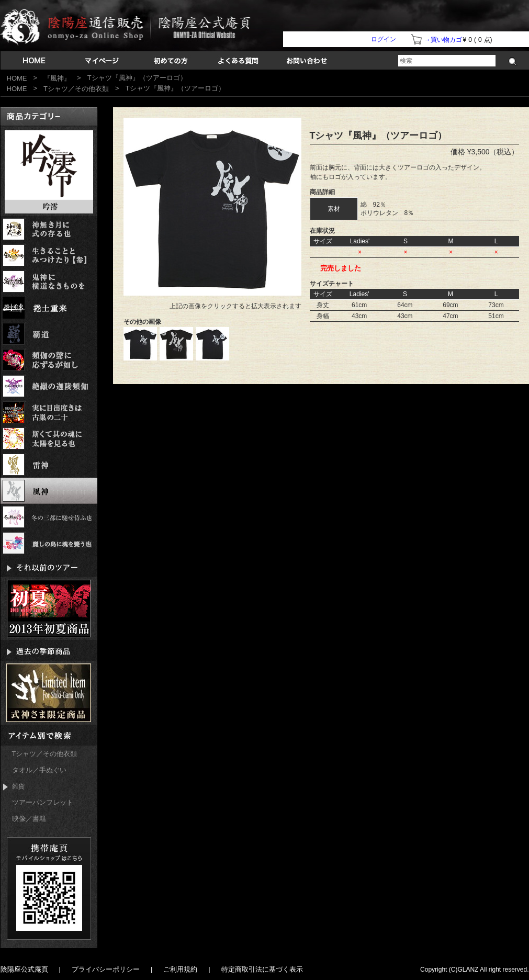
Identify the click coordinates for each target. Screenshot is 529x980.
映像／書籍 (29, 819)
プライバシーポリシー (106, 969)
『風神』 (57, 78)
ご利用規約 (180, 969)
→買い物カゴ (443, 40)
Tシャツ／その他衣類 (76, 89)
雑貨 (14, 787)
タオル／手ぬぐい (39, 770)
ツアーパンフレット (43, 802)
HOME (17, 78)
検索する (513, 62)
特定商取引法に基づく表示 (262, 969)
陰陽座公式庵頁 (24, 969)
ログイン (384, 39)
